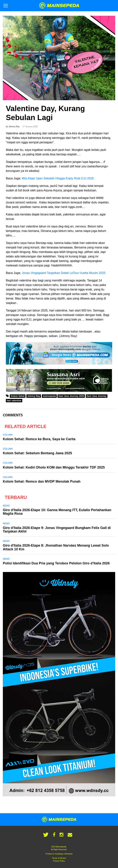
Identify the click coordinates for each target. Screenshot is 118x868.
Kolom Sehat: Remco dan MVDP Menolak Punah (42, 481)
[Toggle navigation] (6, 6)
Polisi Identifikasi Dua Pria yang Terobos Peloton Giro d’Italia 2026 (56, 563)
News (6, 506)
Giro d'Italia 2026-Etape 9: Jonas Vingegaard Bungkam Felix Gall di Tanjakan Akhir (57, 530)
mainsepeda (49, 396)
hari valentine (14, 401)
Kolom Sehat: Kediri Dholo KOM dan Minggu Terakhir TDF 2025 (54, 467)
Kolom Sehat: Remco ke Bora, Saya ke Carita (39, 439)
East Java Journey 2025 (71, 396)
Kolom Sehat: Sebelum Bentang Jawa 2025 (37, 453)
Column (8, 435)
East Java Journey (97, 396)
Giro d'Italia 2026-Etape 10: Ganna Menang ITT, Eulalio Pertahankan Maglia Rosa (57, 512)
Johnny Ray (34, 396)
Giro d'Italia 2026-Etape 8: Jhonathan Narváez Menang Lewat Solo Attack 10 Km (56, 547)
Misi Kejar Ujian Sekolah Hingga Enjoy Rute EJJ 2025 (58, 178)
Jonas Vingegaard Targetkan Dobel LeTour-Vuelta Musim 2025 (64, 273)
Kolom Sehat (18, 396)
